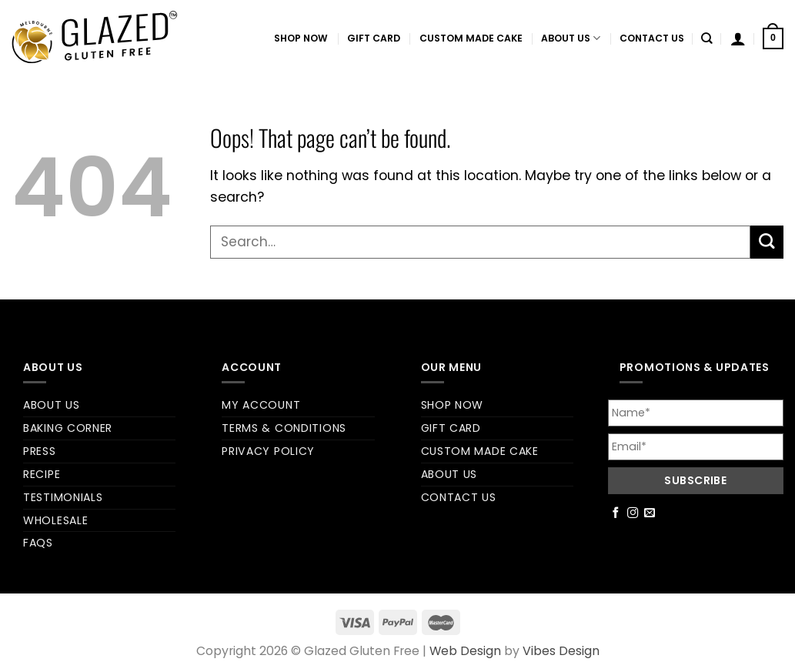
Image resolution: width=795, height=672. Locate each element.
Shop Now (301, 38)
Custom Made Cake (471, 38)
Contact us (652, 38)
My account (261, 405)
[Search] (707, 38)
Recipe (42, 474)
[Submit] (767, 242)
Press (40, 451)
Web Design (465, 651)
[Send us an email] (650, 513)
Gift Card (374, 38)
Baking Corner (68, 428)
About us (571, 38)
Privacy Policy (268, 451)
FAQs (38, 543)
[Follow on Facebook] (616, 513)
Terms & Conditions (284, 428)
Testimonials (63, 497)
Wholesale (55, 520)
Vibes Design (561, 651)
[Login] (738, 38)
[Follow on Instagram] (633, 513)
